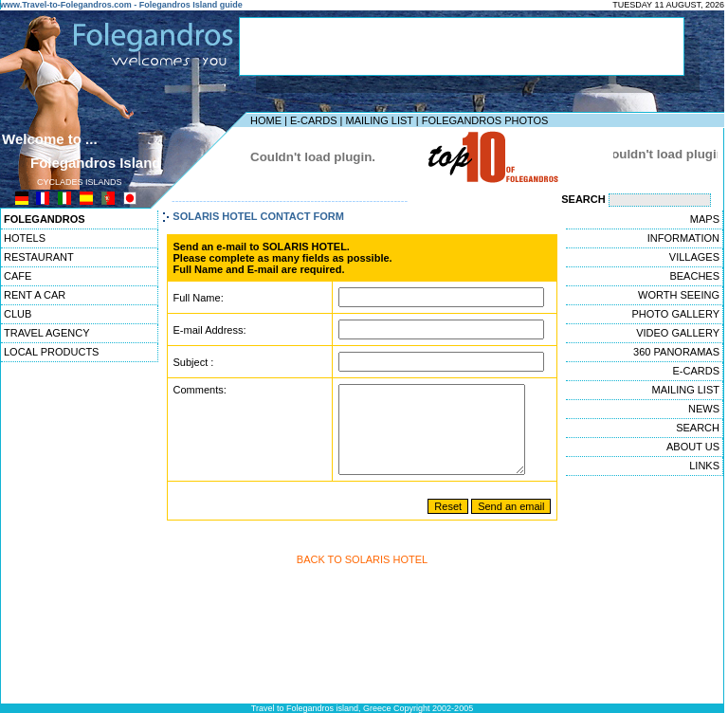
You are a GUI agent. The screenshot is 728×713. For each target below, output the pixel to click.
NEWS (704, 409)
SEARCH (698, 428)
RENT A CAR (35, 295)
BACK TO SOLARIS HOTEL (362, 576)
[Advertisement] (462, 46)
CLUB (18, 314)
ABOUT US (693, 447)
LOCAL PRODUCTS (51, 352)
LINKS (704, 466)
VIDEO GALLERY (678, 333)
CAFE (18, 276)
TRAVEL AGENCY (46, 333)
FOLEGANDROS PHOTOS (485, 120)
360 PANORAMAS (676, 352)
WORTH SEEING (679, 295)
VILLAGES (694, 257)
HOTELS (25, 238)
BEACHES (694, 276)
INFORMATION (683, 238)
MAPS (705, 219)
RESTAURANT (39, 257)
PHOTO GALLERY (675, 314)
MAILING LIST (379, 120)
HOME (266, 120)
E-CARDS (314, 120)
